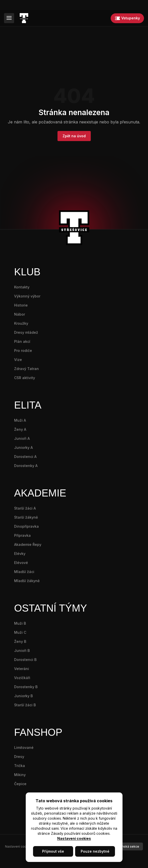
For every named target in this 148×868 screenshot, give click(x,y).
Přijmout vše (53, 851)
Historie (21, 305)
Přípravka (22, 535)
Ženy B (20, 641)
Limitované (24, 747)
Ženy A (20, 429)
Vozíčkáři (22, 678)
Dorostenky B (26, 687)
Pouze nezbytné (95, 851)
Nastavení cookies (74, 838)
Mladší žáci (24, 572)
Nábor (20, 314)
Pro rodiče (23, 350)
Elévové (21, 563)
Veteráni (22, 669)
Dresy (19, 757)
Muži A (20, 420)
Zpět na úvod (74, 136)
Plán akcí (22, 341)
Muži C (20, 632)
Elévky (20, 554)
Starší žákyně (26, 517)
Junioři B (22, 650)
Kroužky (21, 323)
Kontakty (22, 287)
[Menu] (9, 18)
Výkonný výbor (27, 296)
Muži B (20, 623)
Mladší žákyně (27, 581)
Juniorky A (23, 447)
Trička (20, 766)
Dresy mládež (26, 332)
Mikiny (20, 775)
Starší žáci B (25, 705)
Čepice (20, 784)
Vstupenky (127, 18)
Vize (18, 360)
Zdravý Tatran (26, 369)
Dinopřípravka (26, 526)
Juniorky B (23, 696)
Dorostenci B (25, 660)
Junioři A (22, 438)
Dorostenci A (25, 457)
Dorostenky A (26, 466)
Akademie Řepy (28, 544)
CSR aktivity (25, 378)
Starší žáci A (25, 508)
